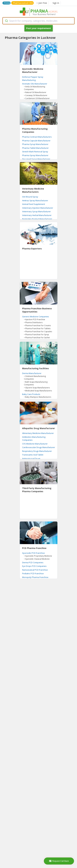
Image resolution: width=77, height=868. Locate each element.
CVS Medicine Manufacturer (35, 444)
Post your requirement (39, 28)
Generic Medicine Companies (36, 317)
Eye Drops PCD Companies (34, 566)
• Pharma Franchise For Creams (37, 325)
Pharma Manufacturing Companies (35, 130)
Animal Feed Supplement (34, 204)
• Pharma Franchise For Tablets (37, 328)
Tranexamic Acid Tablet (33, 455)
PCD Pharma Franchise (34, 548)
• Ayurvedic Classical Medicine (37, 559)
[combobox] (38, 21)
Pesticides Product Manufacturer (37, 219)
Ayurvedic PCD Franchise (33, 553)
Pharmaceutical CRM (23, 3)
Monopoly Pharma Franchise (35, 577)
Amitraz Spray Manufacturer (35, 200)
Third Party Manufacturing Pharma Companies (37, 490)
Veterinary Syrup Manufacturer (36, 211)
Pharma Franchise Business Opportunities (37, 310)
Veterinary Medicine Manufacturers (33, 190)
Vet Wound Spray (30, 197)
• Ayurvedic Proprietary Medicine (38, 556)
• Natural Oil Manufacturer (35, 92)
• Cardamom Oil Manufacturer (37, 98)
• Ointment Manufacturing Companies (35, 378)
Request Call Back (59, 861)
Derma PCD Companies (33, 562)
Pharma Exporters (32, 249)
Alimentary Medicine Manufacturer (38, 433)
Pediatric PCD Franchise (33, 573)
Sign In (56, 3)
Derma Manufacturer (32, 373)
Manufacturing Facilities (35, 368)
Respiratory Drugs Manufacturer (37, 451)
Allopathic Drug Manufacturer (38, 428)
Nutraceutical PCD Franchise (35, 570)
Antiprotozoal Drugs (31, 458)
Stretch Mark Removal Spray (35, 152)
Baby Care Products (31, 394)
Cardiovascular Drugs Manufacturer (39, 447)
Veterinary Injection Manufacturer (38, 208)
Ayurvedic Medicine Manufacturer (33, 70)
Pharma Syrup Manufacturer (35, 144)
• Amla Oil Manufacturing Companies (35, 88)
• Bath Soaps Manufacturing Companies (36, 383)
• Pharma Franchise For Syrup (36, 335)
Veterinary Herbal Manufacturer (37, 215)
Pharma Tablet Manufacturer (35, 148)
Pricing (7, 3)
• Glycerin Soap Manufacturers (37, 388)
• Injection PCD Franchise (35, 319)
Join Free (42, 3)
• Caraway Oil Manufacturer (36, 95)
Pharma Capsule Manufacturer (36, 141)
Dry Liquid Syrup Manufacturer (36, 159)
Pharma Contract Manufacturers (37, 137)
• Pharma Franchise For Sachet (37, 338)
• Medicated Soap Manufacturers (38, 391)
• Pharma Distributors (33, 322)
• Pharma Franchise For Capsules (38, 332)
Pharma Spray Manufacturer (35, 155)
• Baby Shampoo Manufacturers (38, 397)
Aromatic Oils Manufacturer (35, 84)
